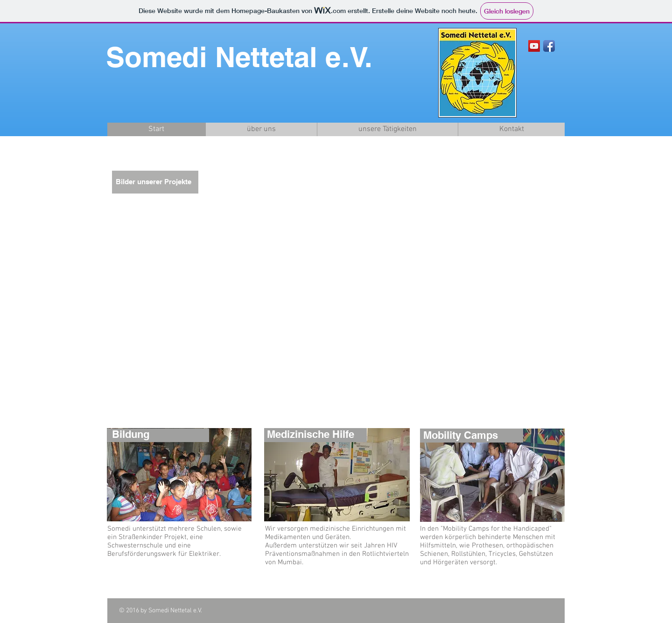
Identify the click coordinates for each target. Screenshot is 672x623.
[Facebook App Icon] (549, 46)
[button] (335, 288)
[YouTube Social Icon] (534, 46)
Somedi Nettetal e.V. (239, 57)
